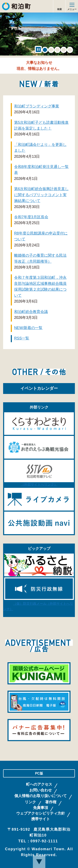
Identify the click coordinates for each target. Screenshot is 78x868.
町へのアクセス (39, 784)
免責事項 (41, 808)
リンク (30, 802)
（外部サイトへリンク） (39, 483)
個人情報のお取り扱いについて (41, 796)
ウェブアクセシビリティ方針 (41, 813)
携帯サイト (41, 819)
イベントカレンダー (39, 388)
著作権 (51, 802)
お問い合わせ (41, 790)
